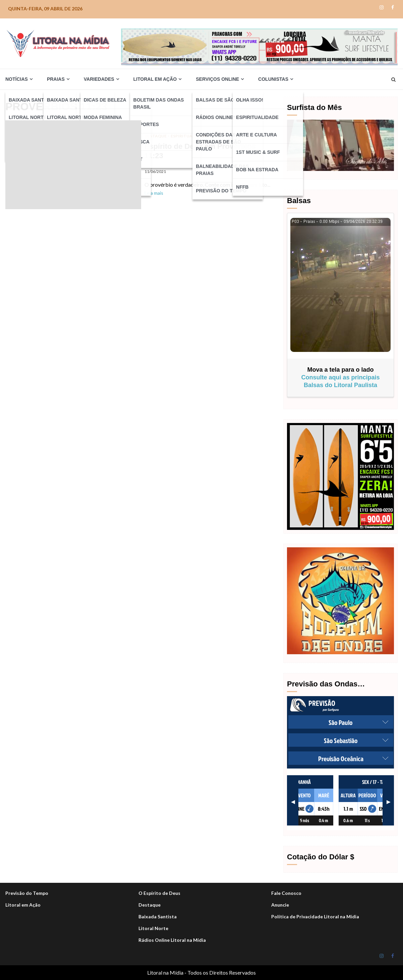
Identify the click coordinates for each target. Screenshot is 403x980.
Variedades (99, 79)
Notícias (17, 79)
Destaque (150, 905)
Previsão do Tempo (27, 893)
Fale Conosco (286, 893)
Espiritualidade (189, 136)
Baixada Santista (158, 916)
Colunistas (273, 79)
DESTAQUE (156, 136)
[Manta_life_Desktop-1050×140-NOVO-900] (259, 46)
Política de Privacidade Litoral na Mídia (315, 916)
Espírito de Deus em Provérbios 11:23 (73, 165)
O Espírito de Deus (159, 893)
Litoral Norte (153, 928)
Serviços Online (217, 79)
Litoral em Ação (155, 79)
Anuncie (280, 905)
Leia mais (154, 193)
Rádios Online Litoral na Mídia (172, 940)
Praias (56, 79)
